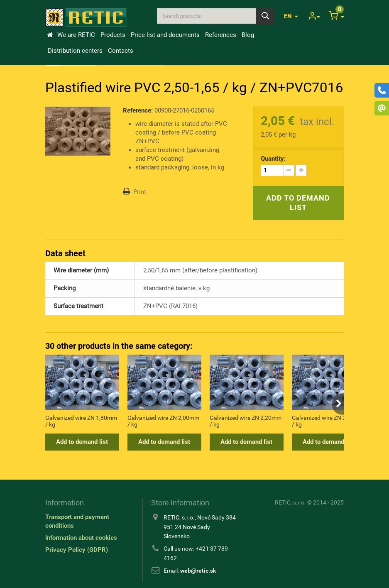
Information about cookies (81, 538)
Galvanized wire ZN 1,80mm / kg (81, 421)
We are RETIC (76, 35)
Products (113, 35)
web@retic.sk (198, 571)
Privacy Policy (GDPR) (77, 550)
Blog (248, 35)
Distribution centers (75, 51)
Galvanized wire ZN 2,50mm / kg (328, 421)
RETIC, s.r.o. (290, 502)
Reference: (138, 110)
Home (50, 35)
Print (140, 192)
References (221, 35)
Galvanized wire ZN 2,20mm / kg (246, 421)
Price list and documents (165, 35)
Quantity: (273, 159)
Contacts (121, 51)
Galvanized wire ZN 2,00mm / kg (163, 421)
